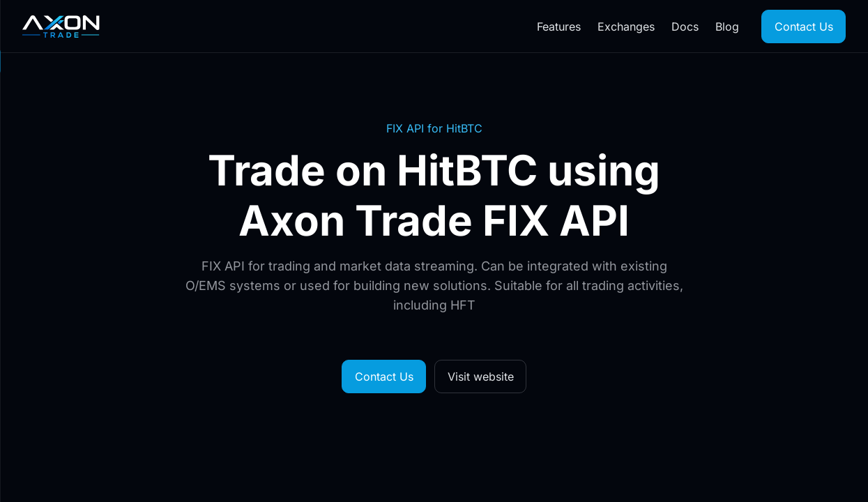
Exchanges (626, 26)
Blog (727, 26)
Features (559, 26)
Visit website (481, 376)
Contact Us (804, 26)
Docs (685, 26)
